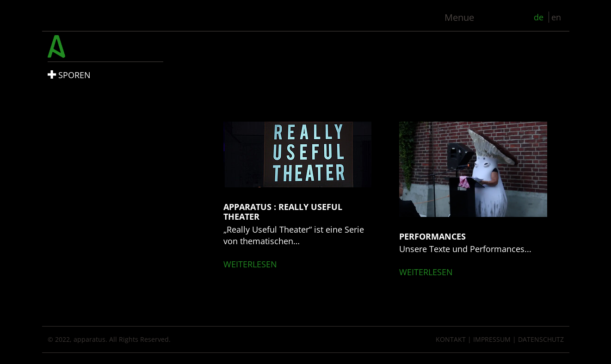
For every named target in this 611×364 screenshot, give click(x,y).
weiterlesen (250, 264)
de (540, 17)
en (556, 17)
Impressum (492, 339)
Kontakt (451, 339)
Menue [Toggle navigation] (459, 17)
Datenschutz (541, 339)
